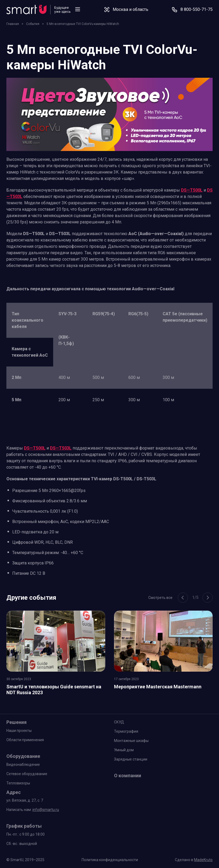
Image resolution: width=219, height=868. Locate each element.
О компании (128, 776)
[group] (56, 654)
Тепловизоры (18, 783)
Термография (126, 731)
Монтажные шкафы (131, 741)
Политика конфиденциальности (110, 860)
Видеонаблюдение (23, 765)
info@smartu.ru (46, 810)
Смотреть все (160, 598)
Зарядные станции (131, 759)
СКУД (119, 722)
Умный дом (124, 750)
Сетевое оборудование (27, 774)
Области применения (25, 740)
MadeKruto (203, 860)
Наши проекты (19, 731)
